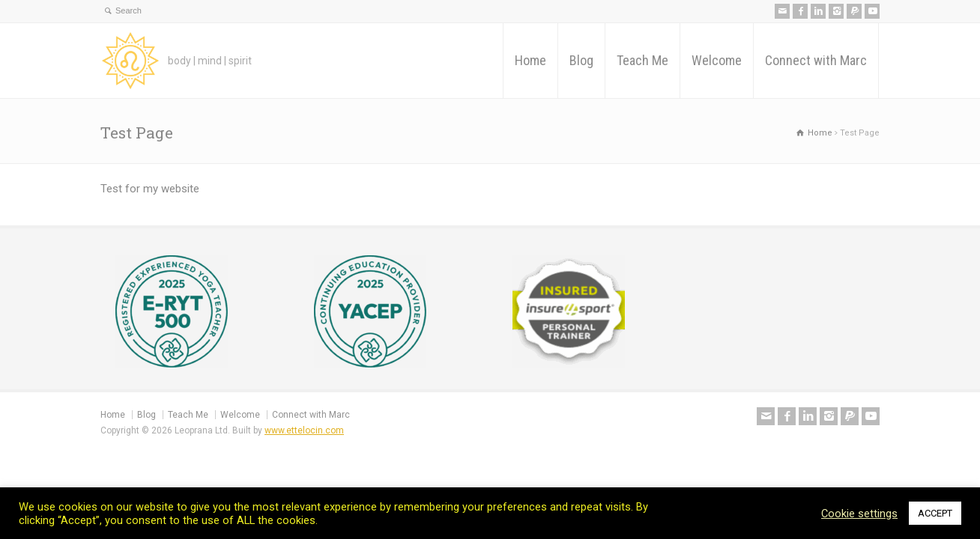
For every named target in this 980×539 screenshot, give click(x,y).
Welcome (717, 60)
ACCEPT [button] (935, 513)
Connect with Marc (816, 60)
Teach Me (642, 60)
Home (530, 60)
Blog (581, 60)
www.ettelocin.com (304, 430)
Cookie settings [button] (859, 514)
